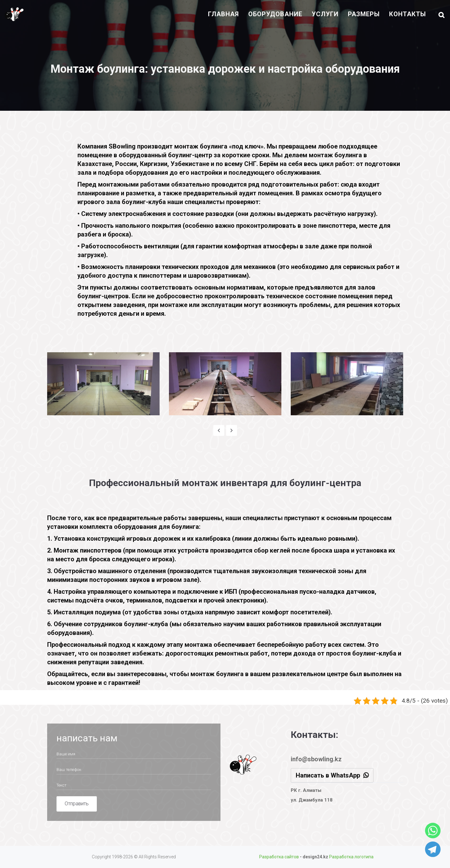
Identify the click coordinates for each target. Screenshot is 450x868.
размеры (364, 14)
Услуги (325, 14)
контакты (408, 14)
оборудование (275, 14)
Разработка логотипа (351, 857)
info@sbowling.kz (316, 759)
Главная (223, 14)
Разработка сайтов (279, 857)
